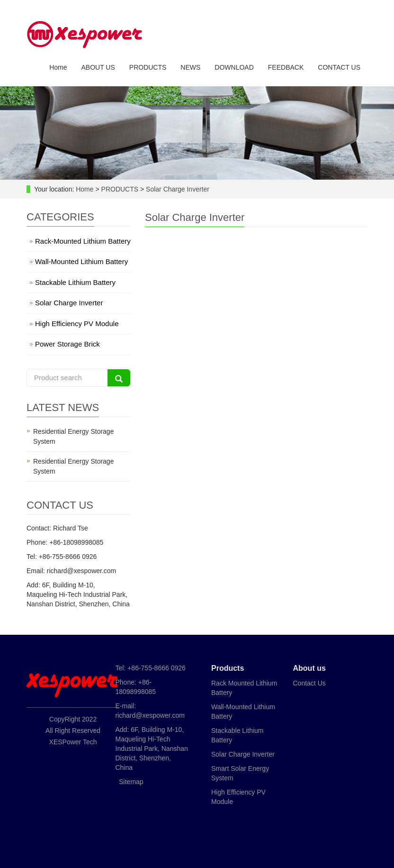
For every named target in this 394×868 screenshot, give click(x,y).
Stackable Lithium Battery (75, 282)
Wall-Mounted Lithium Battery (81, 261)
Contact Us (309, 683)
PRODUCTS (148, 68)
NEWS (190, 68)
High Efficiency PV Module (77, 324)
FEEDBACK (286, 68)
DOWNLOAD (234, 68)
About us (309, 668)
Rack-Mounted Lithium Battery (83, 241)
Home (58, 68)
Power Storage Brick (67, 344)
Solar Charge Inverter (177, 189)
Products (228, 668)
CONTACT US (339, 68)
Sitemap (131, 782)
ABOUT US (98, 68)
